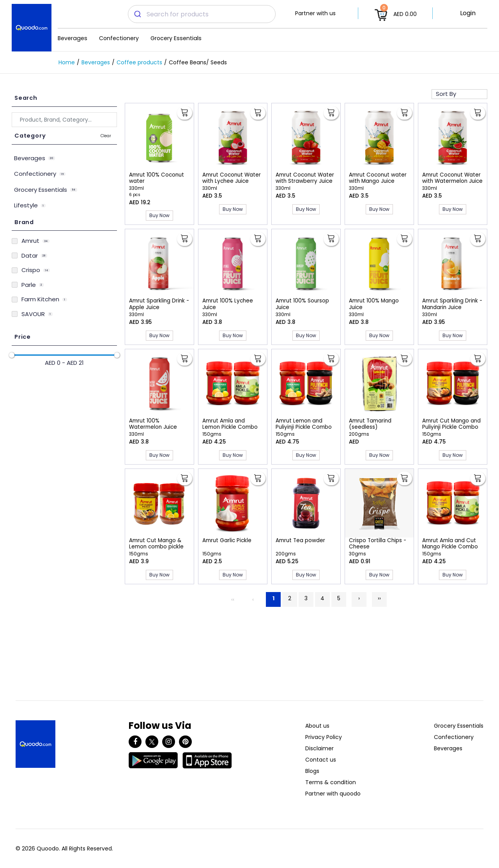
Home (67, 62)
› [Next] (359, 598)
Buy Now (159, 215)
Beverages (73, 38)
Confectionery (119, 38)
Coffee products (139, 62)
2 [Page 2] (290, 598)
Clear (106, 136)
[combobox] (202, 14)
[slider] (12, 355)
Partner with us (315, 13)
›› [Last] (379, 598)
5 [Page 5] (339, 598)
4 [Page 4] (322, 598)
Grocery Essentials (176, 38)
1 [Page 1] (273, 598)
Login (468, 13)
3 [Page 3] (306, 598)
